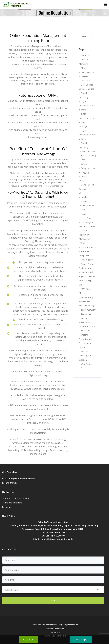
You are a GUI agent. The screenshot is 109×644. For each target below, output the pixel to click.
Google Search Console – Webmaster (87, 189)
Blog (83, 68)
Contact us (86, 80)
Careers (84, 76)
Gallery (84, 164)
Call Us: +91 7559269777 (53, 536)
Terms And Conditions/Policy (15, 498)
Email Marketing (88, 156)
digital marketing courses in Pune (87, 135)
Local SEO (86, 214)
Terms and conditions (12, 503)
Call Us (28, 640)
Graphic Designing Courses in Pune (86, 201)
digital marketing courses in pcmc (87, 106)
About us (85, 56)
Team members (88, 310)
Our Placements (88, 247)
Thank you (86, 331)
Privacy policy (87, 260)
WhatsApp (81, 640)
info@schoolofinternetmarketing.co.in (53, 539)
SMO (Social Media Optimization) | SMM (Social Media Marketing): (87, 297)
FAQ (83, 160)
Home (84, 210)
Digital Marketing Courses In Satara (87, 147)
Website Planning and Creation (85, 356)
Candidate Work (88, 72)
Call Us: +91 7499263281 (53, 532)
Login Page (86, 218)
